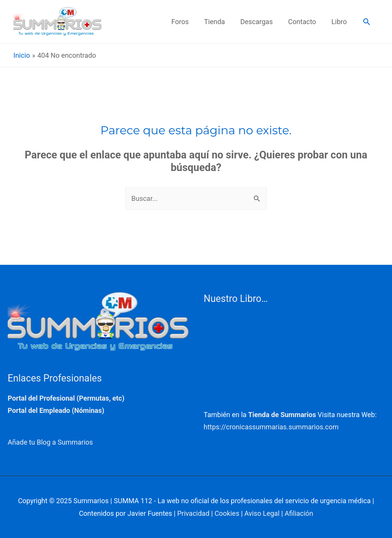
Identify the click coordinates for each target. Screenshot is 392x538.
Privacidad (193, 513)
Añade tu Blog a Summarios (50, 442)
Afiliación (299, 513)
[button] (367, 22)
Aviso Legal (262, 513)
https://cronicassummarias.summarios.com (271, 427)
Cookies (227, 513)
